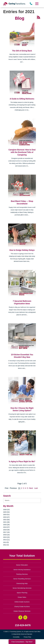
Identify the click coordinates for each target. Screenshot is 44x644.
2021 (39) (6, 522)
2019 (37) (6, 527)
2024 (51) (6, 514)
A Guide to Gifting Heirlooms (22, 99)
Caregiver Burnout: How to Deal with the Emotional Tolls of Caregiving (22, 152)
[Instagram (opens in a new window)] (25, 617)
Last (36, 488)
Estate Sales (22, 597)
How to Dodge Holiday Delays (22, 250)
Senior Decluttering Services (22, 588)
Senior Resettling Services (22, 579)
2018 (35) (6, 530)
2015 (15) (6, 537)
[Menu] (37, 4)
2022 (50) (6, 520)
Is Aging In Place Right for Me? (22, 461)
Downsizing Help (22, 583)
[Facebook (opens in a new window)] (20, 617)
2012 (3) (6, 545)
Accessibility (16, 637)
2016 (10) (6, 535)
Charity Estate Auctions (22, 606)
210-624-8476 (23, 625)
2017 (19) (6, 532)
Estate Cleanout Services (22, 611)
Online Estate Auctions (22, 602)
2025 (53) (6, 512)
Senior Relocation (22, 565)
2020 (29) (6, 525)
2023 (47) (6, 517)
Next (31, 488)
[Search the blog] (22, 500)
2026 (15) (6, 509)
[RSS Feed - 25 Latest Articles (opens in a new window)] (38, 17)
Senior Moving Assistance (22, 570)
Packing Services (22, 574)
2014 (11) (6, 540)
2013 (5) (6, 542)
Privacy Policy (27, 637)
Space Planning (22, 593)
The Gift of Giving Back (22, 51)
